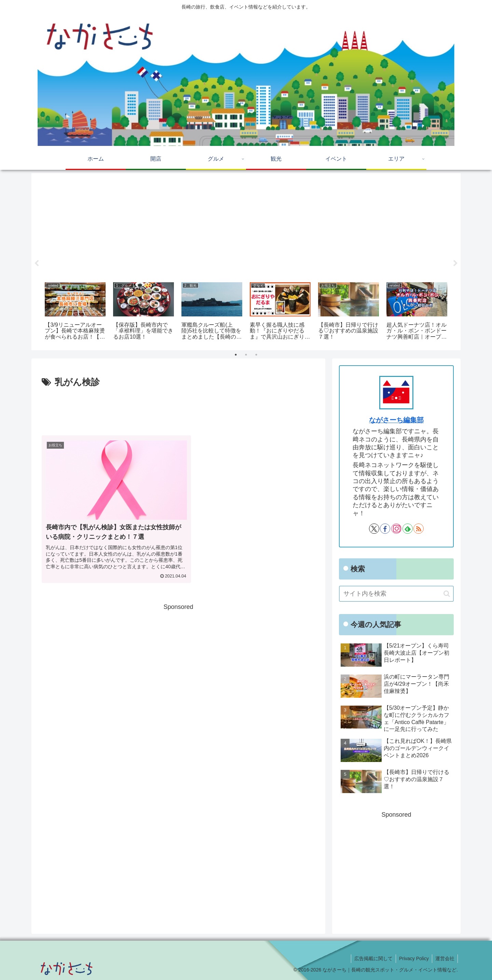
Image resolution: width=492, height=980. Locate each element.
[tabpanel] (75, 312)
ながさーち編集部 (396, 420)
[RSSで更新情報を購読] (419, 529)
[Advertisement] (246, 225)
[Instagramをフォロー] (396, 529)
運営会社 (445, 958)
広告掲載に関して (372, 958)
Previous (37, 263)
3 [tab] (256, 355)
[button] (447, 594)
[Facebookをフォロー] (385, 529)
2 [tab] (246, 355)
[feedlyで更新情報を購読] (408, 529)
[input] (396, 594)
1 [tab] (236, 355)
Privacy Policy (413, 958)
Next (455, 263)
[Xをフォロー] (374, 529)
